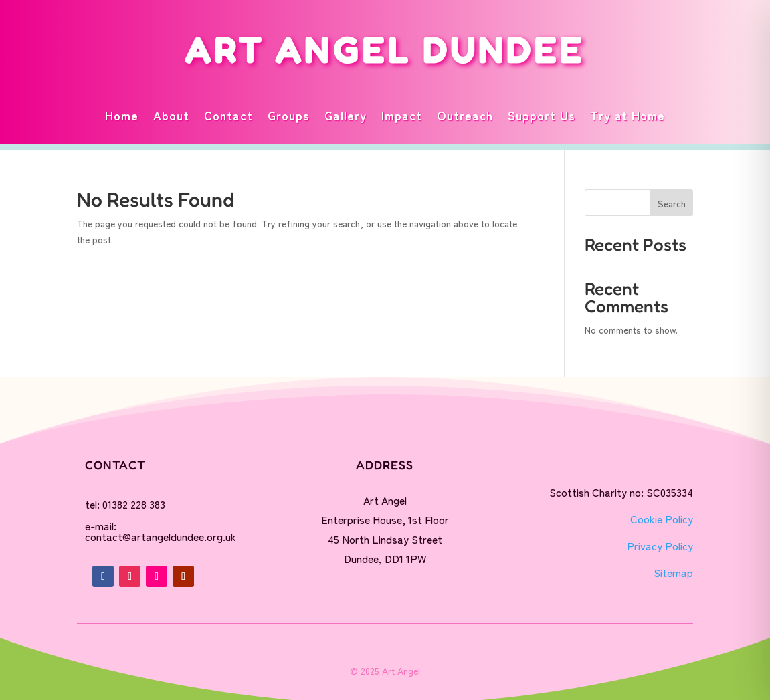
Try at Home (628, 115)
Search (672, 203)
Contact (228, 115)
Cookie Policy (662, 519)
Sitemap (673, 572)
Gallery (346, 115)
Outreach (465, 115)
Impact (402, 115)
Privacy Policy (660, 546)
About (171, 115)
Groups (289, 115)
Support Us (542, 115)
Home (122, 115)
